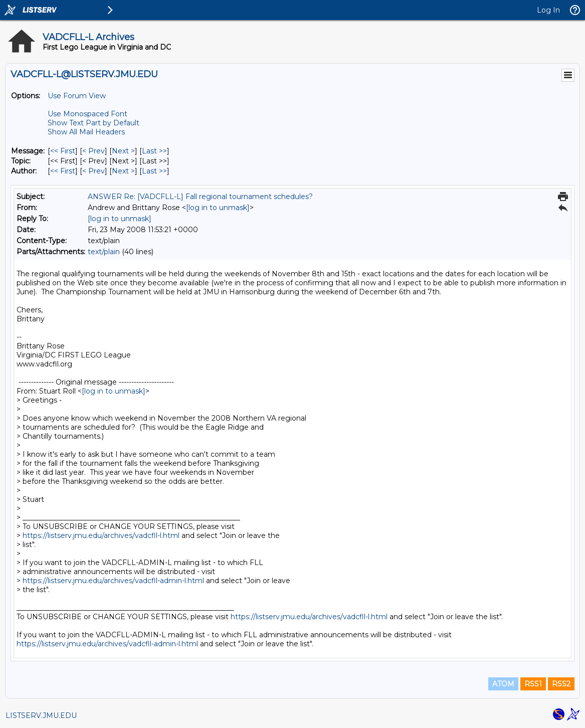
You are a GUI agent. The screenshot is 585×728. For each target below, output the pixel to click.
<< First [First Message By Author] (63, 171)
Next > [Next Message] (123, 151)
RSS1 (533, 684)
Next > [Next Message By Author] (123, 171)
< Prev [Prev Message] (93, 151)
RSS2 (561, 684)
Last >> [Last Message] (154, 151)
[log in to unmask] (218, 208)
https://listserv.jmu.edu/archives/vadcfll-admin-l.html (113, 581)
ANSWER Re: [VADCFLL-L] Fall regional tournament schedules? (200, 197)
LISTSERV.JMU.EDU (41, 715)
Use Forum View (77, 96)
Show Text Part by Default (93, 123)
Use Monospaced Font (87, 114)
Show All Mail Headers (86, 132)
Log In (548, 10)
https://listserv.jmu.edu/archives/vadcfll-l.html (101, 535)
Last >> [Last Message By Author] (154, 171)
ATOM (503, 684)
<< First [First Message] (63, 151)
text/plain (104, 252)
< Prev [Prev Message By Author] (93, 171)
